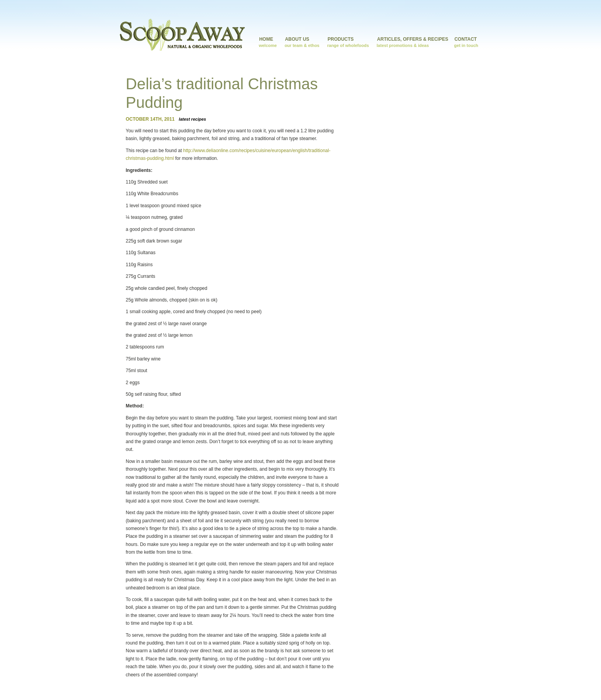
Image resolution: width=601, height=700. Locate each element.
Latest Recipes (192, 119)
